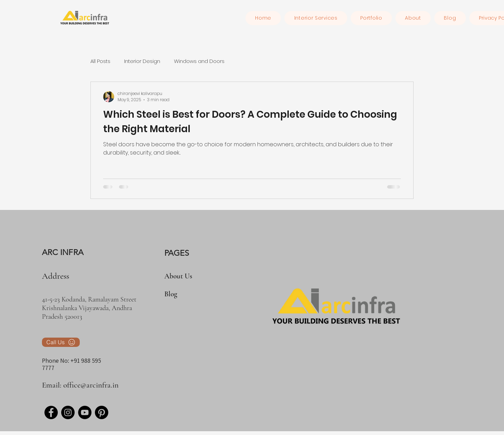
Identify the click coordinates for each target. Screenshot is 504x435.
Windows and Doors (199, 61)
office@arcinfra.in (91, 385)
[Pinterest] (102, 412)
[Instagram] (68, 412)
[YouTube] (85, 412)
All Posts (100, 61)
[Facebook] (51, 412)
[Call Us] (61, 342)
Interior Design (142, 61)
